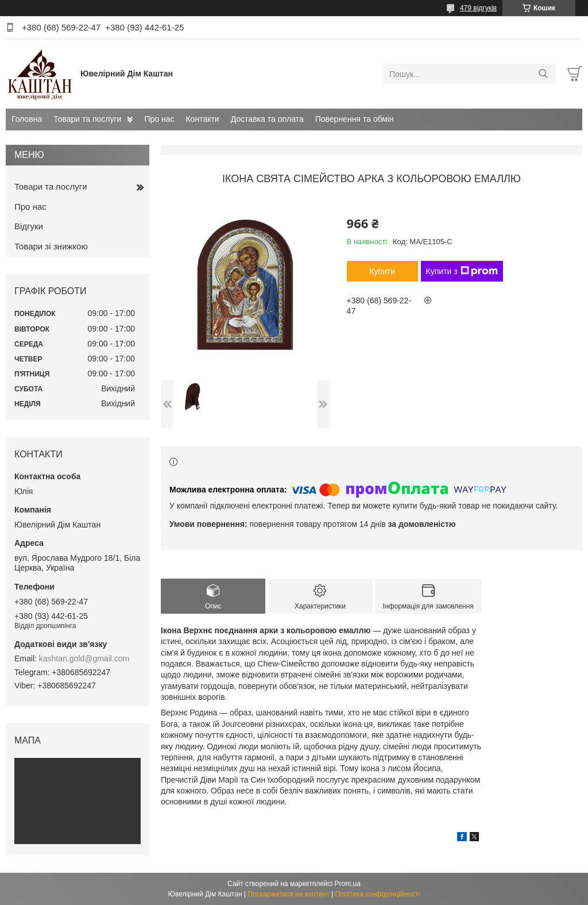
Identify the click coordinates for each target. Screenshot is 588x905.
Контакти (202, 119)
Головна (27, 119)
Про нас (159, 119)
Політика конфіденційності (378, 894)
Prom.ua (348, 884)
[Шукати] (543, 74)
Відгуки (29, 226)
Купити (382, 271)
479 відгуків (478, 8)
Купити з (462, 271)
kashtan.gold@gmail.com (84, 658)
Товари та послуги (87, 119)
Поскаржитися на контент (288, 894)
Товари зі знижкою (51, 246)
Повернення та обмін (355, 119)
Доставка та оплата (267, 119)
